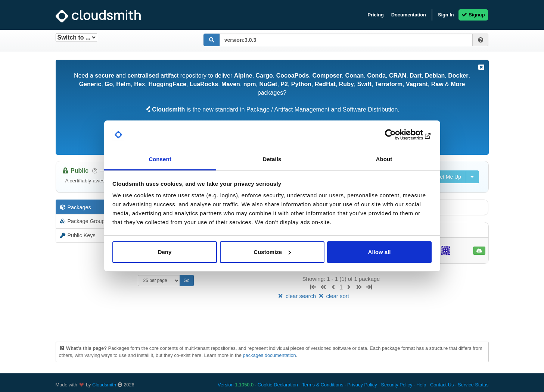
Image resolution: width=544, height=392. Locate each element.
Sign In (446, 15)
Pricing (375, 15)
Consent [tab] (160, 159)
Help (421, 385)
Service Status (473, 385)
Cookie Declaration (278, 385)
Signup (473, 15)
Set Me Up (445, 177)
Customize (272, 252)
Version (236, 385)
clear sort (333, 296)
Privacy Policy (362, 385)
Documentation (409, 15)
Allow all (380, 252)
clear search (297, 296)
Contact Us (442, 385)
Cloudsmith (104, 385)
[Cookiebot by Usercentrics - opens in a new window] (399, 135)
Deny (165, 252)
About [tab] (384, 159)
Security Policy (397, 385)
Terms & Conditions (322, 385)
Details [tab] (272, 159)
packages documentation (269, 355)
